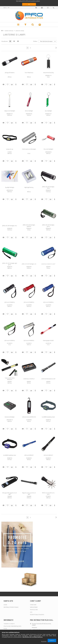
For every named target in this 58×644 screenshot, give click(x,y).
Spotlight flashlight (10, 187)
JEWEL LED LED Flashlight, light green (10, 264)
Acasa (5, 605)
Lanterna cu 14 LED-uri (29, 379)
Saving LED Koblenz (10, 73)
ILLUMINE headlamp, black (48, 417)
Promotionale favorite (48, 8)
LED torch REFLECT (29, 455)
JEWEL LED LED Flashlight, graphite (29, 226)
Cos (31, 612)
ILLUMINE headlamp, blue (10, 455)
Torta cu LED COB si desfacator (10, 379)
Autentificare (36, 8)
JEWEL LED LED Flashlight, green (48, 226)
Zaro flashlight (48, 111)
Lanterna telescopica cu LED (48, 379)
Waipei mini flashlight (10, 111)
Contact (54, 8)
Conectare (33, 605)
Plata (5, 629)
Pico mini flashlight (48, 149)
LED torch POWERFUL (10, 302)
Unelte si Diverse (9, 31)
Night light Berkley (29, 187)
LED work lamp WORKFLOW (29, 417)
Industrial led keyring (48, 73)
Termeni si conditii (9, 624)
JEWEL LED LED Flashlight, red (29, 264)
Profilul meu (34, 610)
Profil (42, 8)
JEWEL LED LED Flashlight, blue (10, 226)
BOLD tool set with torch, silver (48, 493)
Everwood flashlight (10, 417)
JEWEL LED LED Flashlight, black (48, 187)
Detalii (3, 84)
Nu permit (44, 641)
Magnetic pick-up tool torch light (29, 493)
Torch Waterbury (29, 73)
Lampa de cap (10, 149)
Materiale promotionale (11, 607)
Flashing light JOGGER (48, 340)
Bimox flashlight (29, 111)
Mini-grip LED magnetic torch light (10, 493)
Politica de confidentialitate (12, 626)
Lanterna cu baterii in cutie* (48, 264)
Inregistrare (34, 607)
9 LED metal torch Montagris (29, 149)
